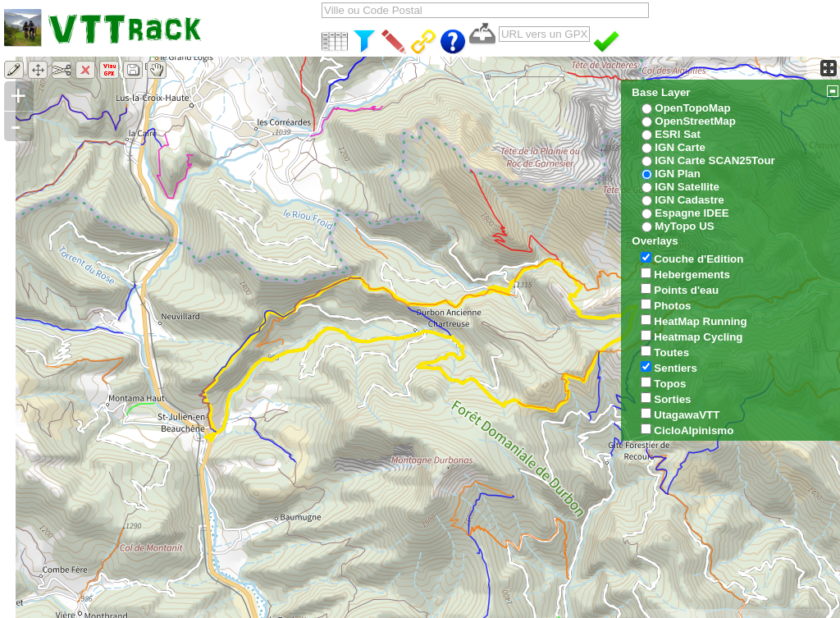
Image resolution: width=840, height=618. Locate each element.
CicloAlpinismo (694, 430)
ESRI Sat (678, 134)
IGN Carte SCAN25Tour (714, 160)
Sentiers (676, 368)
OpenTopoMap (692, 108)
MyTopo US (684, 226)
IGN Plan (678, 174)
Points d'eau (686, 290)
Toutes (671, 352)
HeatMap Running (700, 321)
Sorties (672, 399)
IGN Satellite (687, 187)
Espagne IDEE (692, 213)
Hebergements (692, 275)
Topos (670, 384)
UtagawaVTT (687, 415)
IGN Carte (680, 147)
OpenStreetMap (695, 121)
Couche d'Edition (698, 259)
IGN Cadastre (689, 200)
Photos (672, 306)
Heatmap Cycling (698, 337)
